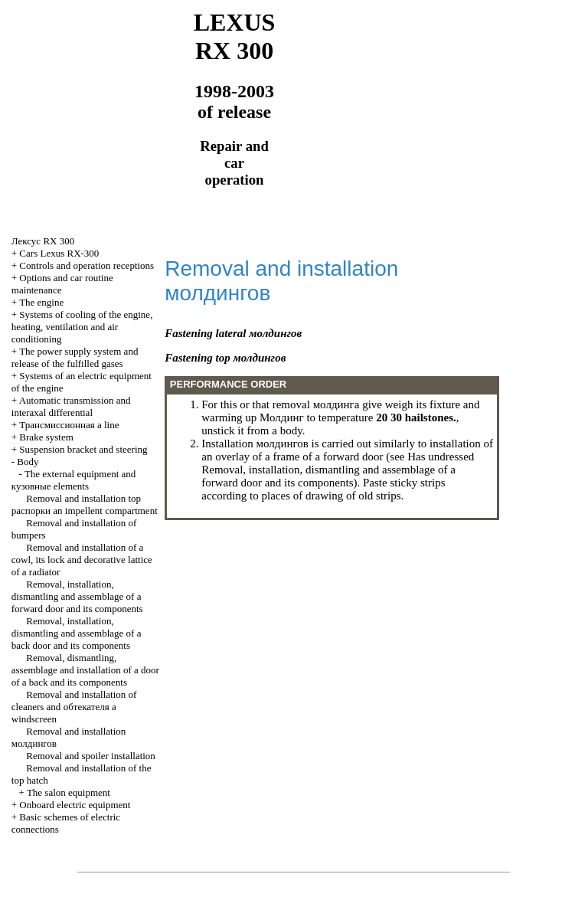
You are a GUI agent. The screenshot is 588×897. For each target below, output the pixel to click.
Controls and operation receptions (87, 265)
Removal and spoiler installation (91, 756)
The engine (41, 302)
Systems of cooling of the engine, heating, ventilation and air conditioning (82, 327)
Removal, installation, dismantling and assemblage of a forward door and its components (77, 596)
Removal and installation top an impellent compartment (85, 504)
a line (69, 425)
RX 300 (43, 241)
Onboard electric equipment (75, 805)
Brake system (46, 437)
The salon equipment (69, 792)
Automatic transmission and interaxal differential (71, 406)
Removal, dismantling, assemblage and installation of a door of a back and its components (85, 670)
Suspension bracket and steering (83, 449)
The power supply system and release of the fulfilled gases (75, 357)
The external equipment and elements (74, 480)
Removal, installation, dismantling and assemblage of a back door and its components (77, 633)
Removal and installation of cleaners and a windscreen (74, 707)
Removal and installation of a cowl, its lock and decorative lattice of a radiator (82, 560)
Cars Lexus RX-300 (59, 253)
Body (28, 462)
